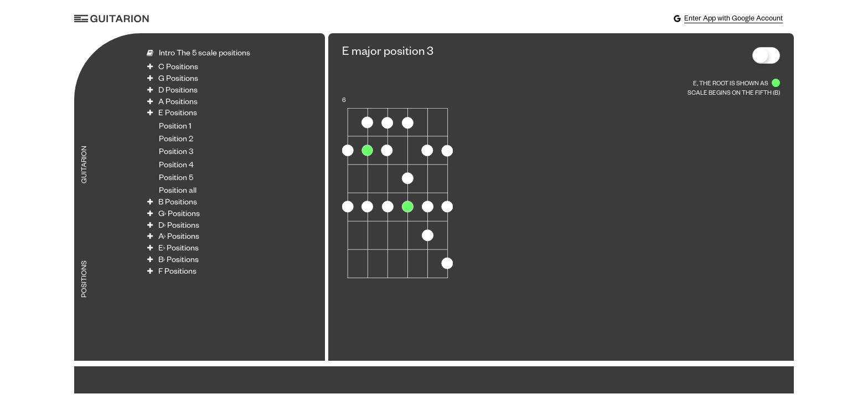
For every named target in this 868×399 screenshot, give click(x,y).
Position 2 (176, 140)
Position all (178, 192)
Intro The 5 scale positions (205, 54)
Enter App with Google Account (728, 19)
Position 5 (176, 179)
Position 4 (176, 166)
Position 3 (176, 153)
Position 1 (175, 127)
